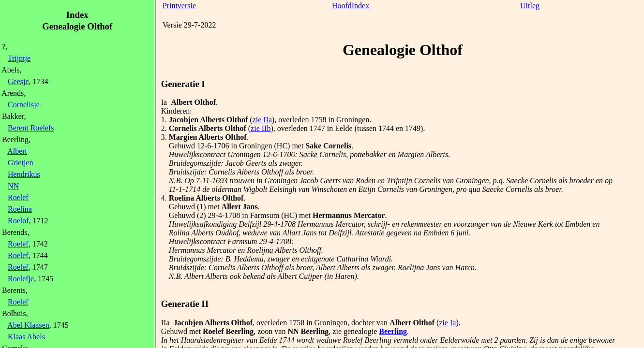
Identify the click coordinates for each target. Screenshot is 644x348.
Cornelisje (24, 105)
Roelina (20, 209)
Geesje (18, 81)
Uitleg (530, 6)
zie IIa (262, 120)
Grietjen (20, 163)
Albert (17, 151)
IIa (165, 323)
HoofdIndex (351, 6)
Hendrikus (24, 174)
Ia (164, 102)
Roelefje (21, 279)
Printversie (179, 6)
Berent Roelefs (31, 128)
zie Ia (447, 323)
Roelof (18, 221)
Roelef (18, 197)
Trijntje (19, 58)
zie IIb (261, 128)
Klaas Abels (26, 337)
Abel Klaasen (28, 325)
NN (13, 186)
